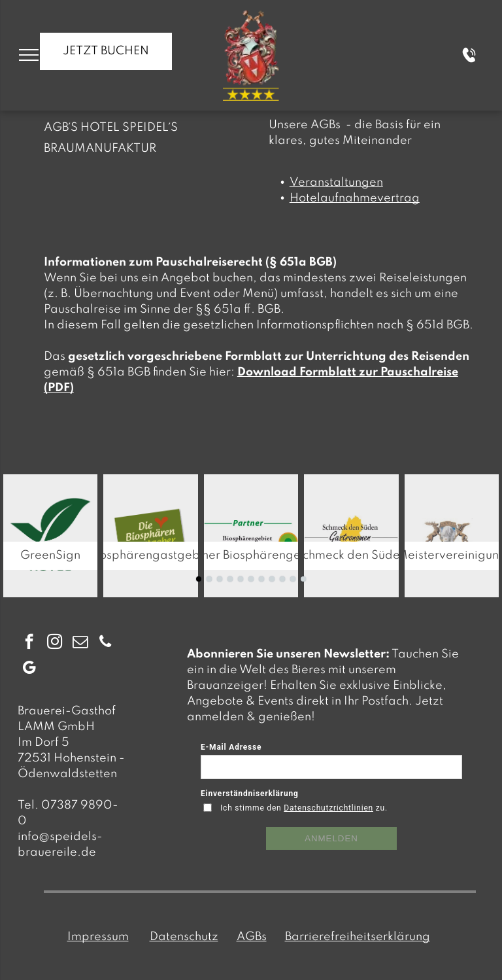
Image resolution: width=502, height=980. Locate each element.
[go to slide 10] (293, 579)
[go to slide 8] (272, 579)
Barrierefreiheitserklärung (358, 937)
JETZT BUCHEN (106, 51)
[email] (80, 643)
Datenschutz (184, 937)
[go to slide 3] (220, 579)
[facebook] (29, 643)
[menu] (29, 55)
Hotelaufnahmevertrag (355, 198)
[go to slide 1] (199, 579)
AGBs (252, 937)
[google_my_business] (29, 669)
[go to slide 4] (230, 579)
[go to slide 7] (261, 579)
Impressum (98, 937)
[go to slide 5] (241, 579)
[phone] (106, 643)
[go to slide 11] (303, 579)
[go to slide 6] (251, 579)
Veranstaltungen (336, 183)
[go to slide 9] (282, 579)
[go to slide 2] (209, 579)
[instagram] (55, 643)
